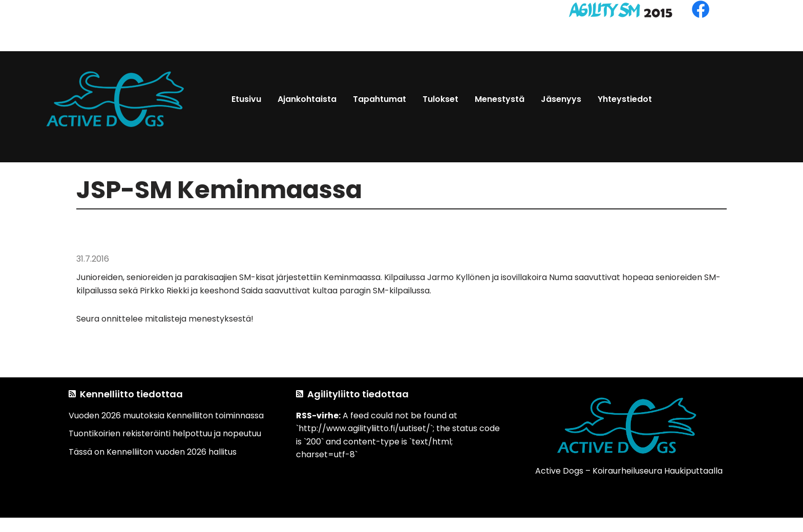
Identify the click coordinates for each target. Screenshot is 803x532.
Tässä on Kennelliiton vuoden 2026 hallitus (153, 452)
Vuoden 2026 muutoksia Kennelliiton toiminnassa (166, 416)
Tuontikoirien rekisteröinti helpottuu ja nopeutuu (165, 433)
